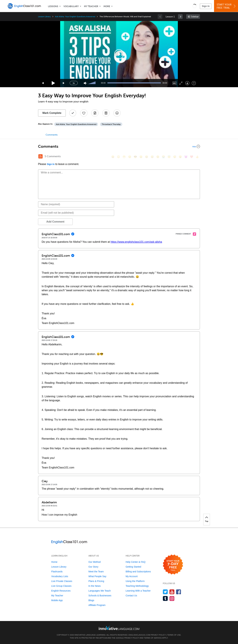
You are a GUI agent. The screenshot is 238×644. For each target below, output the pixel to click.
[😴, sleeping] (175, 157)
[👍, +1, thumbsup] (197, 157)
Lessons (53, 6)
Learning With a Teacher (138, 591)
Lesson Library (44, 17)
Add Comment (55, 222)
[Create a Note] (95, 113)
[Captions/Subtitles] (174, 83)
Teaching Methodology (137, 586)
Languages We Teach (100, 591)
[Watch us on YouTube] (172, 592)
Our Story (93, 567)
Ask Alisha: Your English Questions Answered (75, 17)
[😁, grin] (124, 157)
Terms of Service (153, 638)
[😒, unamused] (130, 157)
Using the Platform (135, 581)
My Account (132, 576)
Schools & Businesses (100, 596)
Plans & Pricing (96, 581)
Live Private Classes (62, 581)
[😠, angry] (141, 157)
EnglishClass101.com (139, 635)
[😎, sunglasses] (135, 157)
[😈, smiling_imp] (186, 157)
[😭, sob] (163, 157)
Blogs (91, 600)
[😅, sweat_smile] (152, 157)
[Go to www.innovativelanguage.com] (119, 628)
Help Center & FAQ (136, 562)
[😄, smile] (113, 157)
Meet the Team (96, 572)
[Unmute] (85, 83)
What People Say (97, 576)
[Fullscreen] (181, 83)
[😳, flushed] (119, 157)
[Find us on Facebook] (179, 592)
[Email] (76, 213)
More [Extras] (107, 6)
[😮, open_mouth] (180, 157)
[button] (194, 6)
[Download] (187, 83)
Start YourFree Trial (227, 6)
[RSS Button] (40, 156)
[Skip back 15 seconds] (43, 83)
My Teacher (91, 6)
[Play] (53, 83)
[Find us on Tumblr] (165, 598)
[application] (119, 54)
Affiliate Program (97, 605)
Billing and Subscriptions (138, 572)
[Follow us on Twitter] (165, 592)
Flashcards (57, 572)
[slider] (92, 83)
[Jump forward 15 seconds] (64, 83)
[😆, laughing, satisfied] (147, 157)
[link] (180, 17)
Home (54, 562)
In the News (95, 586)
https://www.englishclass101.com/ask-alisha (136, 242)
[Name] (76, 204)
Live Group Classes (61, 586)
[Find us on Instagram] (172, 598)
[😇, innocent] (169, 157)
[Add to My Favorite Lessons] (84, 113)
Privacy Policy (158, 635)
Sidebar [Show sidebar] (195, 17)
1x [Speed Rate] (74, 83)
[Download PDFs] (106, 113)
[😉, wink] (158, 157)
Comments (52, 135)
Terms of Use (174, 635)
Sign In (206, 6)
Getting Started (133, 567)
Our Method (95, 562)
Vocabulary (71, 6)
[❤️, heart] (192, 157)
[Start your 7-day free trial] (173, 565)
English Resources (61, 591)
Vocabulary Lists (60, 576)
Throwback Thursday (111, 124)
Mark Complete (52, 113)
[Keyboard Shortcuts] (194, 83)
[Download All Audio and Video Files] (117, 113)
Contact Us (131, 596)
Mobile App (57, 600)
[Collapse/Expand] (119, 146)
